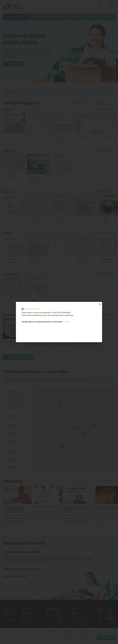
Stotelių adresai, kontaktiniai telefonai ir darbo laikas (42, 322)
